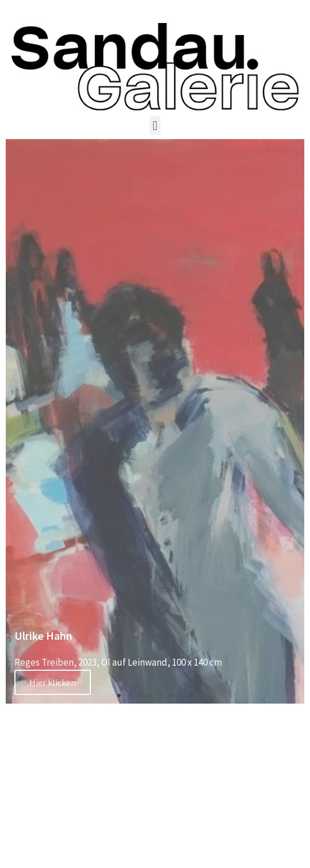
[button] (155, 126)
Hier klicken (53, 682)
